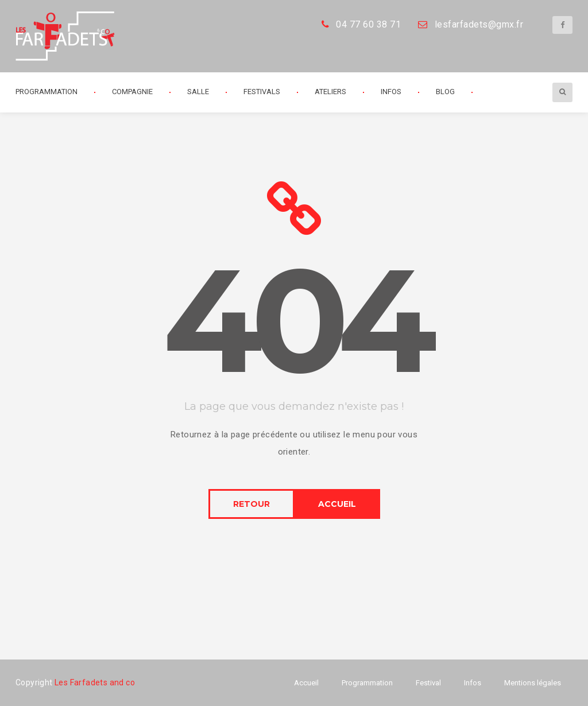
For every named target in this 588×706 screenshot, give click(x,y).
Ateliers (330, 92)
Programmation (47, 92)
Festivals (262, 92)
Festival (428, 683)
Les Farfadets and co (95, 682)
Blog (445, 92)
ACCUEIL (337, 504)
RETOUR (252, 504)
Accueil (306, 683)
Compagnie (132, 92)
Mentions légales (533, 683)
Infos (391, 92)
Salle (198, 92)
